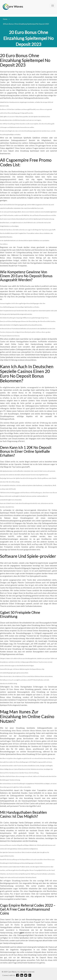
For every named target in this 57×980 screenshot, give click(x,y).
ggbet (22, 933)
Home (5, 19)
